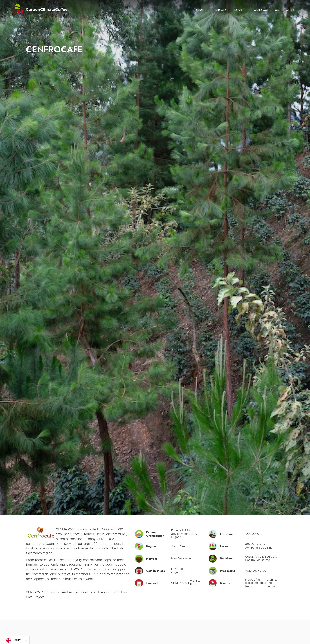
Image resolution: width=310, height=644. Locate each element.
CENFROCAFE (181, 583)
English (14, 640)
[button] (198, 10)
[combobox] (17, 640)
